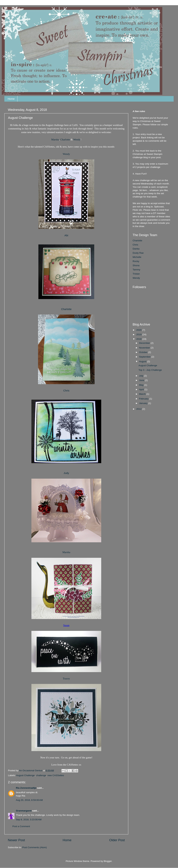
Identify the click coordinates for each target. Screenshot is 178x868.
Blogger (108, 861)
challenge (41, 775)
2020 (139, 330)
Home (11, 99)
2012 (139, 409)
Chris (135, 245)
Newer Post (16, 840)
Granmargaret (24, 811)
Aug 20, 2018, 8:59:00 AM (29, 800)
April (142, 389)
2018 (139, 339)
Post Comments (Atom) (35, 847)
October (144, 352)
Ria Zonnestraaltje (26, 788)
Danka (136, 249)
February (144, 399)
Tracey (66, 679)
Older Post (117, 840)
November (145, 348)
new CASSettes (56, 775)
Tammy (136, 270)
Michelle (137, 257)
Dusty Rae (138, 253)
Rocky (136, 261)
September (145, 357)
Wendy (77, 140)
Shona (136, 265)
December (145, 343)
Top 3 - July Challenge (150, 370)
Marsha (55, 140)
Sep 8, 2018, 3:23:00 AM (29, 820)
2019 (139, 334)
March (143, 394)
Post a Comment (21, 826)
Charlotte (65, 140)
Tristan (136, 274)
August (143, 361)
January (144, 403)
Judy (66, 473)
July (142, 376)
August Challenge (26, 775)
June (142, 380)
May (142, 385)
